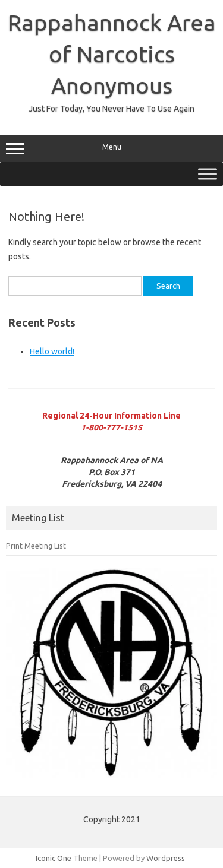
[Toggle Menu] (208, 174)
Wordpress (166, 858)
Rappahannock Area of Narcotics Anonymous (112, 54)
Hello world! (52, 351)
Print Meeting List (36, 546)
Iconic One (54, 858)
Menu (111, 148)
